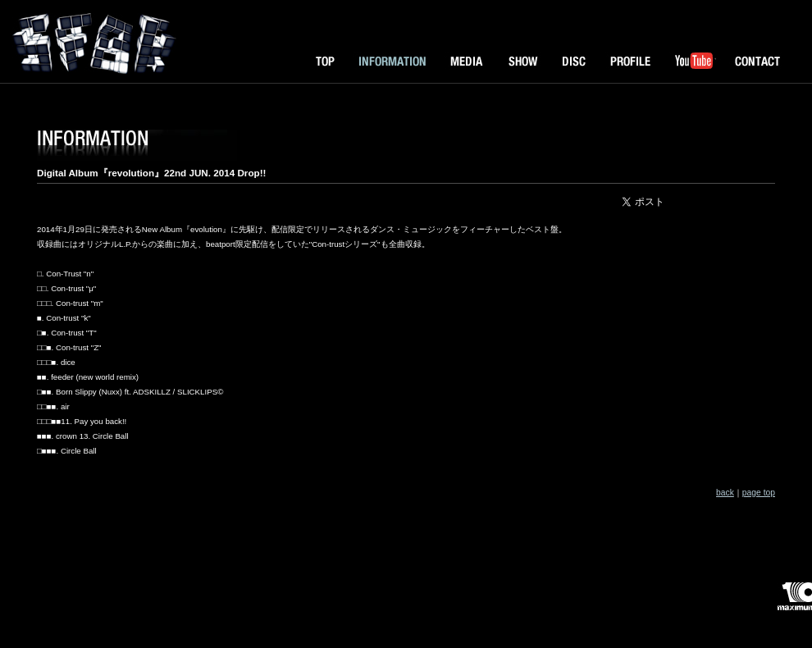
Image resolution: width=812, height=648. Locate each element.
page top (759, 493)
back (725, 493)
